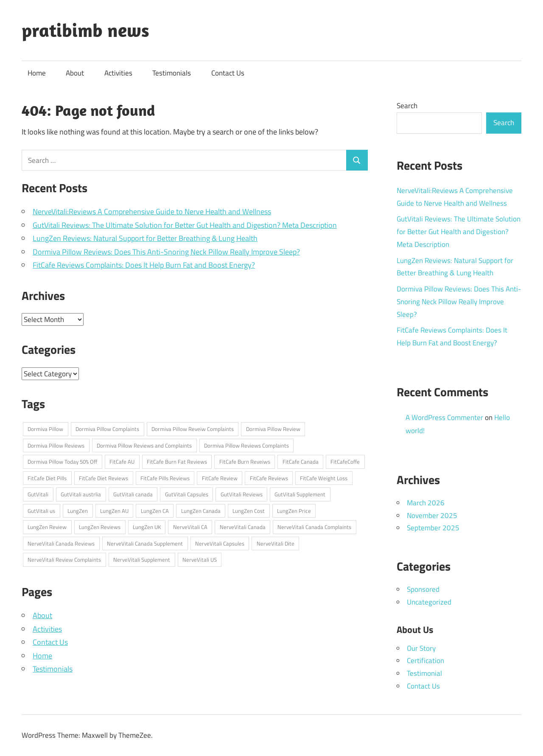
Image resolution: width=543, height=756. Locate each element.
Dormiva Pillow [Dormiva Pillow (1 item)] (45, 429)
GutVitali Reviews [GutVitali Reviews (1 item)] (242, 494)
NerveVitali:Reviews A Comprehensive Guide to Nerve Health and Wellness (152, 211)
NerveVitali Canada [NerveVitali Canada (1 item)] (243, 527)
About (75, 73)
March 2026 (426, 503)
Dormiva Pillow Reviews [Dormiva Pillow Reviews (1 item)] (56, 445)
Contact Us (228, 73)
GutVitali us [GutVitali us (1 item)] (41, 511)
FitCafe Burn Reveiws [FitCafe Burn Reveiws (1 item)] (245, 462)
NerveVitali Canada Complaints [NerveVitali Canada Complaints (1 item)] (314, 527)
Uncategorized (429, 602)
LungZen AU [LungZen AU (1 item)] (114, 511)
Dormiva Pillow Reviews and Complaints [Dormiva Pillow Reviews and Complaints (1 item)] (144, 445)
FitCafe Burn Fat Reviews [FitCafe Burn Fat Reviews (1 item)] (177, 462)
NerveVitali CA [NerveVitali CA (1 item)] (190, 527)
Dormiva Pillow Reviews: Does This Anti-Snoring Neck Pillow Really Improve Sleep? (166, 252)
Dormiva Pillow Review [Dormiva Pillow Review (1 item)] (273, 429)
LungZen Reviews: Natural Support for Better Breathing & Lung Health (145, 238)
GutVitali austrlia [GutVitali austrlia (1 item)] (81, 494)
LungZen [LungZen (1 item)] (78, 511)
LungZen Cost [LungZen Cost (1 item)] (249, 511)
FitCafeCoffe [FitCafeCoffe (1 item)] (345, 462)
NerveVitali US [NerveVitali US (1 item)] (200, 560)
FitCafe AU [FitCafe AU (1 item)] (122, 462)
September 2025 (433, 528)
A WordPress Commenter (444, 417)
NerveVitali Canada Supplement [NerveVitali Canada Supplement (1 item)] (145, 543)
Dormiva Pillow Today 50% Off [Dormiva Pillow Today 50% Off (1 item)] (62, 462)
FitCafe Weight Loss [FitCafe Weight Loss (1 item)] (324, 478)
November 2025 (432, 515)
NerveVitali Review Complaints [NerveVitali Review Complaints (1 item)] (64, 560)
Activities (118, 73)
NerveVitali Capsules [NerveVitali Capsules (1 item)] (220, 543)
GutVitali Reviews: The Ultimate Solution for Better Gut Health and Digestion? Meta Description (185, 225)
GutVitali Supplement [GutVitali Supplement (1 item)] (300, 494)
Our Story (421, 648)
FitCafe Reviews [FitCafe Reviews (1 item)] (269, 478)
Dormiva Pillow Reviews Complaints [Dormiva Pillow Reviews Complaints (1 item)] (246, 445)
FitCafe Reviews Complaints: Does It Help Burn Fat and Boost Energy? (144, 265)
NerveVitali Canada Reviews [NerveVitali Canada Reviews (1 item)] (61, 543)
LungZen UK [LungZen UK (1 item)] (147, 527)
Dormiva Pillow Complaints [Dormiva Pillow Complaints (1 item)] (107, 429)
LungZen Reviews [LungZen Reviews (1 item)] (100, 527)
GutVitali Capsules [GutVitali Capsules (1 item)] (187, 494)
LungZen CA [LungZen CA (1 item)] (155, 511)
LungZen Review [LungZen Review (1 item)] (47, 527)
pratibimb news (85, 30)
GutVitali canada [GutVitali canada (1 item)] (133, 494)
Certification (425, 661)
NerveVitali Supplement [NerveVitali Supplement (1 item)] (142, 560)
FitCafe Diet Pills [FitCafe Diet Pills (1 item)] (47, 478)
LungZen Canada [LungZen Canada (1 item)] (201, 511)
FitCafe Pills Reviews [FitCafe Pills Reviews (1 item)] (165, 478)
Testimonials (172, 73)
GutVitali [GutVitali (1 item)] (38, 494)
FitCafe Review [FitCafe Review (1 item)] (220, 478)
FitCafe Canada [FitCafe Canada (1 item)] (301, 462)
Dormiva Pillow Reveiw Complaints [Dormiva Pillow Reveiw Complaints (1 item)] (193, 429)
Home (37, 73)
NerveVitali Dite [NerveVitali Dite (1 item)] (276, 543)
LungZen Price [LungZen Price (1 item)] (294, 511)
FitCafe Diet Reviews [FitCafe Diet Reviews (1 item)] (104, 478)
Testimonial (424, 673)
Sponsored (423, 589)
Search (407, 106)
